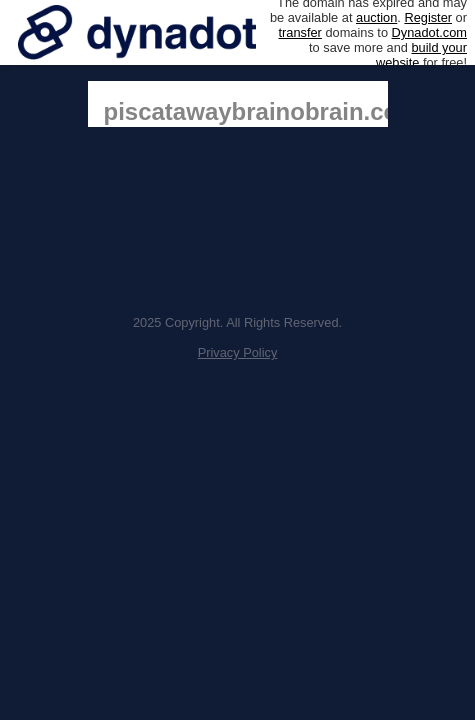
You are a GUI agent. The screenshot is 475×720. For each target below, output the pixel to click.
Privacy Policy (238, 352)
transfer (299, 32)
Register (428, 17)
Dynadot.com (429, 32)
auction (376, 17)
